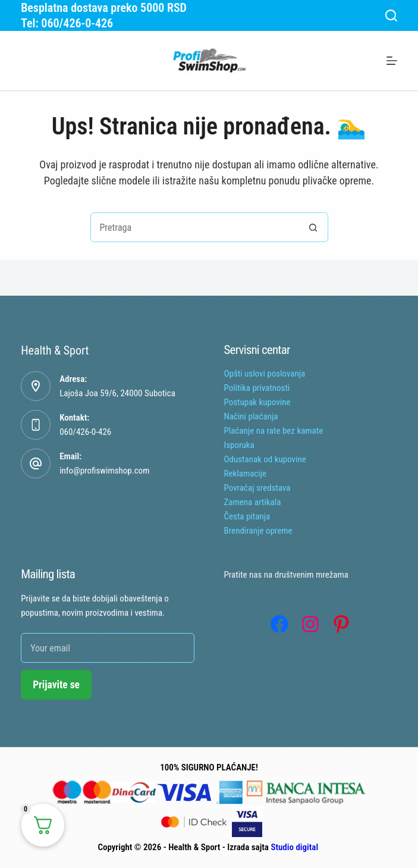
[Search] (391, 15)
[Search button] (313, 227)
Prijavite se (57, 684)
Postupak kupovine (257, 402)
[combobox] (195, 227)
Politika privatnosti (257, 388)
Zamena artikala (253, 502)
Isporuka (239, 445)
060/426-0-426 (85, 432)
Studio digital (294, 847)
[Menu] (392, 61)
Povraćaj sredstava (257, 488)
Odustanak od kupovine (265, 459)
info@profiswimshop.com (104, 471)
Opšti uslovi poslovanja (265, 374)
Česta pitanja (247, 516)
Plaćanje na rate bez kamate (274, 431)
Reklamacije (246, 474)
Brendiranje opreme (258, 531)
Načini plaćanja (251, 416)
